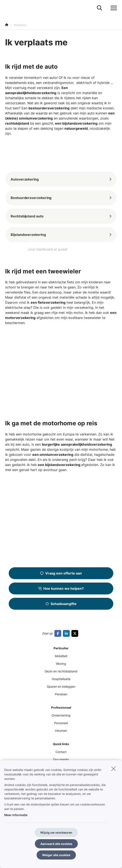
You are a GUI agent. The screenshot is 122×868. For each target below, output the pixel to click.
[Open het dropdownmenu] (113, 8)
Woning (61, 664)
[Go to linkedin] (67, 633)
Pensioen (61, 694)
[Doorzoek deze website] (99, 8)
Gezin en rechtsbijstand (61, 671)
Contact (61, 752)
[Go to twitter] (76, 633)
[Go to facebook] (59, 633)
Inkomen (61, 731)
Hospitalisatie (61, 679)
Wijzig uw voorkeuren (56, 833)
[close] (113, 769)
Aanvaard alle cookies (56, 844)
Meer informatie (16, 815)
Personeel (61, 723)
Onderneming (61, 715)
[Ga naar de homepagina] (8, 8)
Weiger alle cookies (56, 855)
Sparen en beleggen (61, 686)
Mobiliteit (61, 656)
